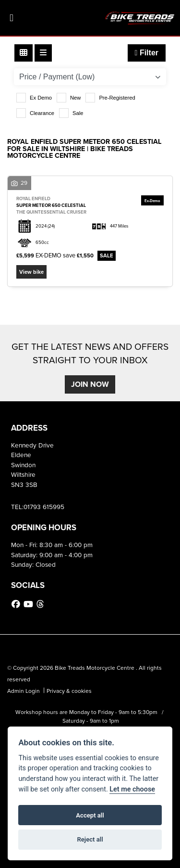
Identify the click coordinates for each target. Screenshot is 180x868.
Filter (147, 53)
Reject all (90, 839)
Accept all (90, 815)
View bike (31, 272)
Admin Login (24, 691)
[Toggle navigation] (12, 18)
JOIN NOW (90, 384)
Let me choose (132, 789)
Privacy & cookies (69, 691)
